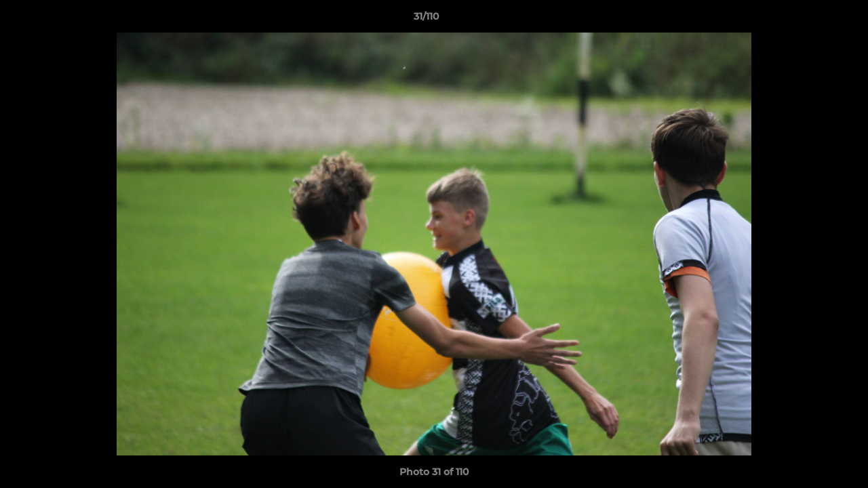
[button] (811, 20)
